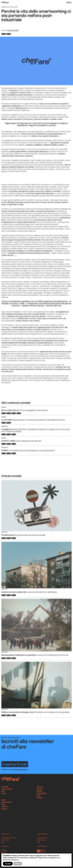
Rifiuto (18, 864)
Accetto (8, 864)
